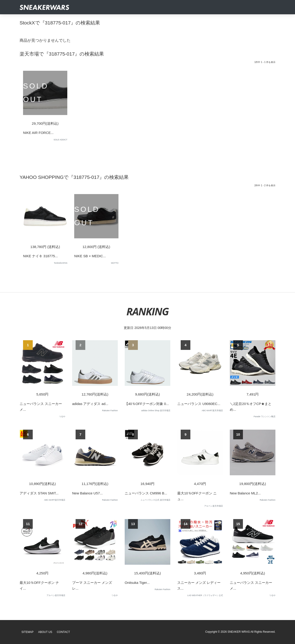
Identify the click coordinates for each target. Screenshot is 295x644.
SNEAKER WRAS (239, 632)
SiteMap (28, 632)
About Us (45, 632)
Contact (63, 632)
